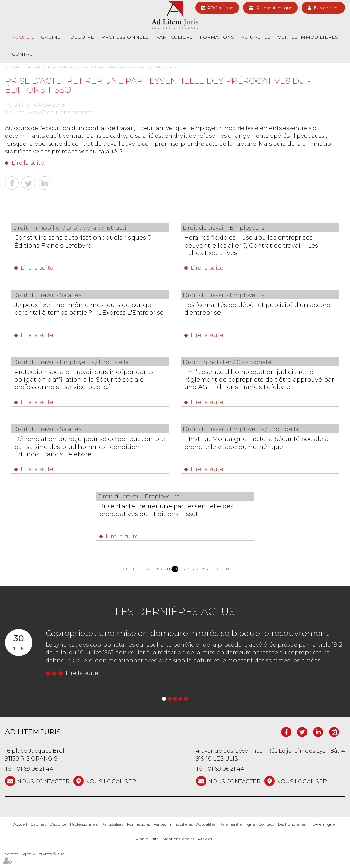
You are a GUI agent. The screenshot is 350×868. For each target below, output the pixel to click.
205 (185, 580)
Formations (217, 37)
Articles (205, 850)
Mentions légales (178, 850)
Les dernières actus (175, 622)
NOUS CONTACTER (43, 793)
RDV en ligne (220, 8)
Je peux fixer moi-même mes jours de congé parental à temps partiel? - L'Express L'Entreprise (89, 315)
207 (204, 580)
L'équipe (82, 37)
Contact (23, 54)
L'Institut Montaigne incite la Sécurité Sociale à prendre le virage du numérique (257, 453)
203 (167, 580)
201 (149, 580)
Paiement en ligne (274, 8)
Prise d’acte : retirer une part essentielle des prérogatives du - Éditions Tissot (112, 67)
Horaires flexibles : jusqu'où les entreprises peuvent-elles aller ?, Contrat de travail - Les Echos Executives (252, 249)
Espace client (327, 8)
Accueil (23, 37)
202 (158, 580)
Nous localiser (111, 793)
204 (176, 580)
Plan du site (147, 850)
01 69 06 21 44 (35, 780)
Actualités (256, 37)
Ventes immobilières (308, 37)
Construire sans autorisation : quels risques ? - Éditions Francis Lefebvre (88, 241)
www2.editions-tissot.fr (61, 112)
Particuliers (174, 37)
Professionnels (125, 37)
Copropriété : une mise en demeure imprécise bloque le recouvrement (187, 644)
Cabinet (52, 37)
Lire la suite (28, 163)
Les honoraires (292, 836)
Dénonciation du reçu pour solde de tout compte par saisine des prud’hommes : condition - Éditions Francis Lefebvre (88, 457)
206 (195, 580)
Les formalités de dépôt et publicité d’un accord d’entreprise (257, 311)
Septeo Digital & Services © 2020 (36, 865)
